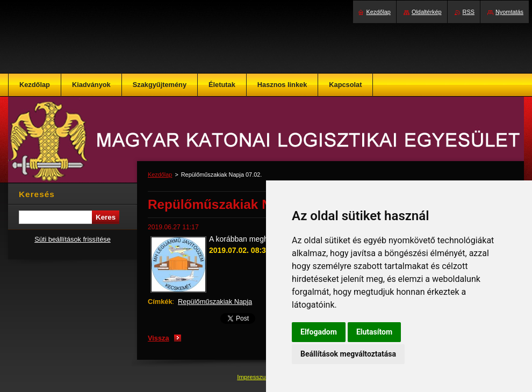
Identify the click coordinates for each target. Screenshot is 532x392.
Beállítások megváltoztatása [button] (348, 354)
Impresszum (255, 377)
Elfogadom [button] (319, 332)
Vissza (159, 338)
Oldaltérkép (427, 12)
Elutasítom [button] (374, 332)
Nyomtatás (509, 12)
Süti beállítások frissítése (73, 239)
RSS (469, 12)
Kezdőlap (160, 175)
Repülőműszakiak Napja (215, 302)
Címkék (160, 302)
